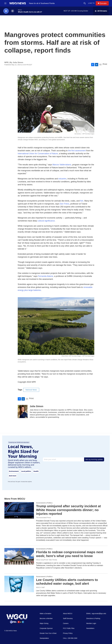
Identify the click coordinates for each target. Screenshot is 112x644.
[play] (6, 11)
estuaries (62, 179)
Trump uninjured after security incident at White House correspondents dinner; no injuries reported (68, 510)
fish (82, 201)
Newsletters (90, 628)
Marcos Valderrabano (62, 165)
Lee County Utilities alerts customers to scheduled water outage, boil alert (67, 582)
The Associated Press (43, 518)
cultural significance (46, 221)
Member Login (91, 623)
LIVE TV (91, 3)
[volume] (13, 11)
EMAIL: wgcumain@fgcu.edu (96, 614)
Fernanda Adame (45, 276)
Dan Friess (64, 204)
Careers (66, 623)
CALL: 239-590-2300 (70, 638)
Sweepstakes (44, 638)
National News (31, 390)
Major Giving (44, 623)
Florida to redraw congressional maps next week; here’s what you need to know (70, 554)
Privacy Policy (68, 633)
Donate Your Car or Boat (48, 633)
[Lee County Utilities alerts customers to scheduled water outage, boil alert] (19, 584)
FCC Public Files (69, 628)
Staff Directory (68, 619)
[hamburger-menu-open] (5, 3)
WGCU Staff (40, 587)
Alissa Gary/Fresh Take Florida (47, 560)
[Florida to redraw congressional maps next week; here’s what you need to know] (19, 556)
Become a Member (46, 619)
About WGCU (68, 614)
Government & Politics (44, 503)
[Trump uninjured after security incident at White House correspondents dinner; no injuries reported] (19, 510)
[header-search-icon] (85, 3)
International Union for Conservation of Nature (38, 154)
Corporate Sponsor (46, 628)
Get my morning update (94, 459)
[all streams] (101, 11)
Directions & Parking (93, 619)
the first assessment (77, 151)
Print (105, 64)
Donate (103, 3)
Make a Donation (45, 614)
